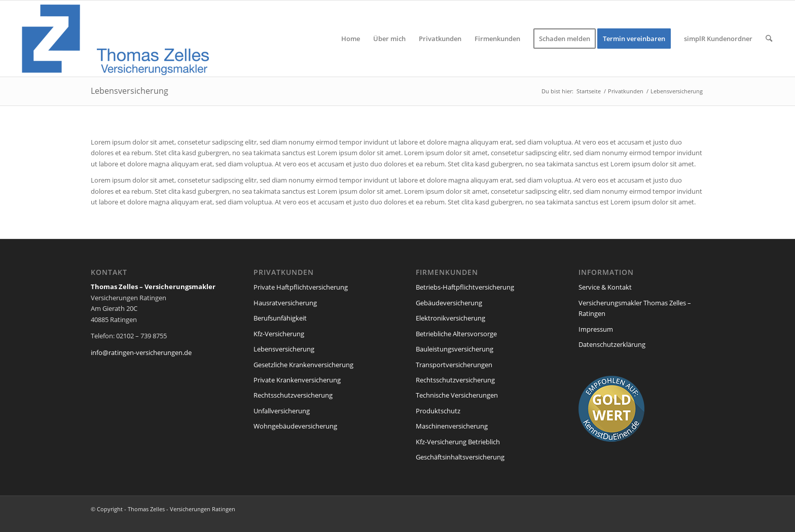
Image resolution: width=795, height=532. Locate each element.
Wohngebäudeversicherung (295, 426)
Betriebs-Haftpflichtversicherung (465, 287)
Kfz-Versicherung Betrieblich (458, 442)
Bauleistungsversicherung (455, 349)
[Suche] (769, 39)
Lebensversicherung (130, 91)
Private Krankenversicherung (297, 380)
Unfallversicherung (282, 411)
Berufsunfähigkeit (280, 318)
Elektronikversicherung (450, 318)
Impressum (596, 329)
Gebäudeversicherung (449, 303)
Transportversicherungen (454, 365)
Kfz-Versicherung (279, 334)
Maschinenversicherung (452, 426)
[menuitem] (351, 39)
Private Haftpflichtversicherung (301, 287)
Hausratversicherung (285, 303)
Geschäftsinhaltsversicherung (460, 457)
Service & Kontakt (605, 287)
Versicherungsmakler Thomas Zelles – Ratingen (635, 308)
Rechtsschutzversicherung (293, 395)
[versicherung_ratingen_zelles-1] (117, 39)
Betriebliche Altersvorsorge (456, 334)
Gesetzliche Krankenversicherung (303, 365)
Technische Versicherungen (457, 395)
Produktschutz (438, 411)
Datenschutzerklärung (612, 344)
